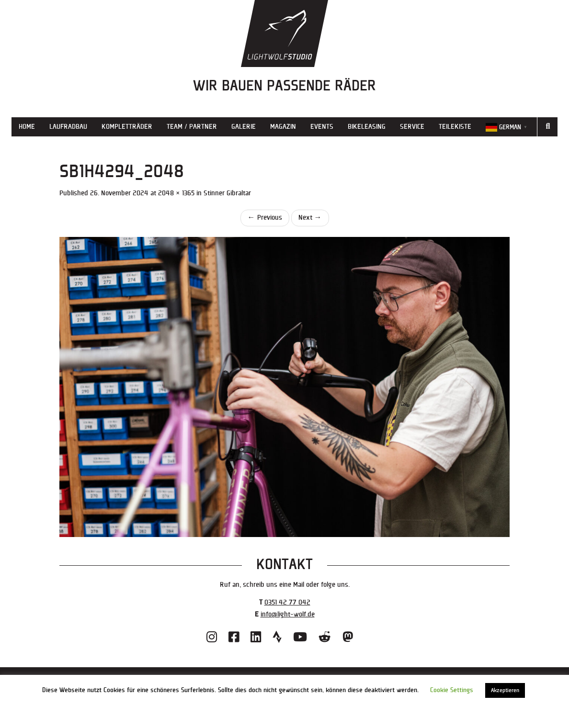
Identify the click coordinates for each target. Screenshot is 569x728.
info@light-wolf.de (288, 614)
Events (322, 127)
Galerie (244, 127)
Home (27, 127)
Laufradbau (68, 127)
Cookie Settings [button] (452, 690)
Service (412, 127)
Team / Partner (192, 127)
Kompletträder (127, 127)
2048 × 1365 (176, 193)
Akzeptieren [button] (505, 690)
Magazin (283, 127)
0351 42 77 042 (287, 602)
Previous (265, 218)
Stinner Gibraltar (227, 193)
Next (310, 218)
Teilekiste (455, 127)
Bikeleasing (367, 127)
